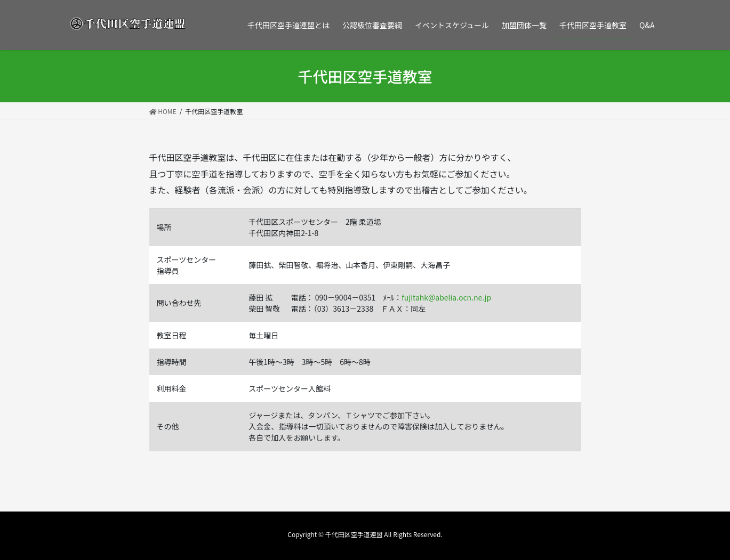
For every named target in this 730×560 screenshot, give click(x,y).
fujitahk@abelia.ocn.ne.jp (446, 297)
